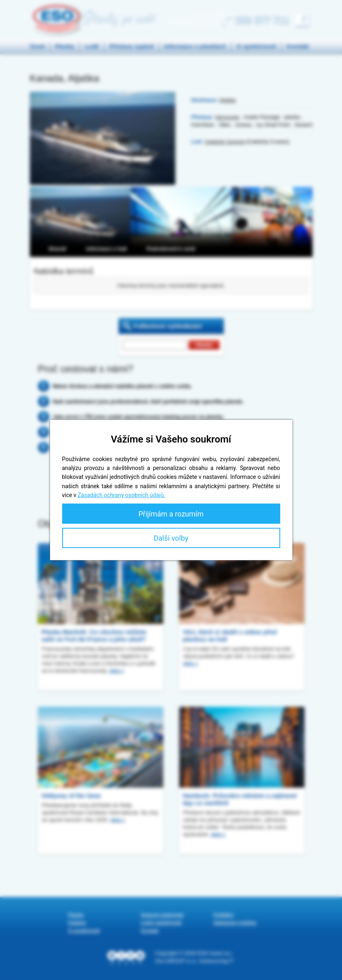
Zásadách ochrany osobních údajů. (121, 495)
